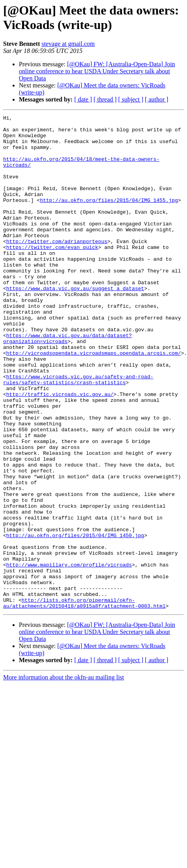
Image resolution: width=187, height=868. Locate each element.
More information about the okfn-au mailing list (64, 776)
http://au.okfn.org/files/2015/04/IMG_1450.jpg (75, 620)
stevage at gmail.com (68, 44)
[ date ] (83, 99)
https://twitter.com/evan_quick (52, 274)
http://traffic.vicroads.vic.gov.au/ (60, 450)
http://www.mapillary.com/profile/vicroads (69, 655)
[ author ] (157, 99)
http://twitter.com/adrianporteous (57, 267)
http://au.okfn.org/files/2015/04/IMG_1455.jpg (109, 218)
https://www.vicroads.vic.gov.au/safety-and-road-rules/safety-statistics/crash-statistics (78, 433)
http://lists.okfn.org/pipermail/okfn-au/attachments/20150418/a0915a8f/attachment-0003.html (84, 701)
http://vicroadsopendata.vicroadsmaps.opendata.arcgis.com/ (94, 401)
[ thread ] (105, 99)
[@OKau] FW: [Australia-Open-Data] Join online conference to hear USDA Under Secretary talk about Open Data (97, 71)
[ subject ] (131, 99)
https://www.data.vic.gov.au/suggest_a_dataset (75, 323)
